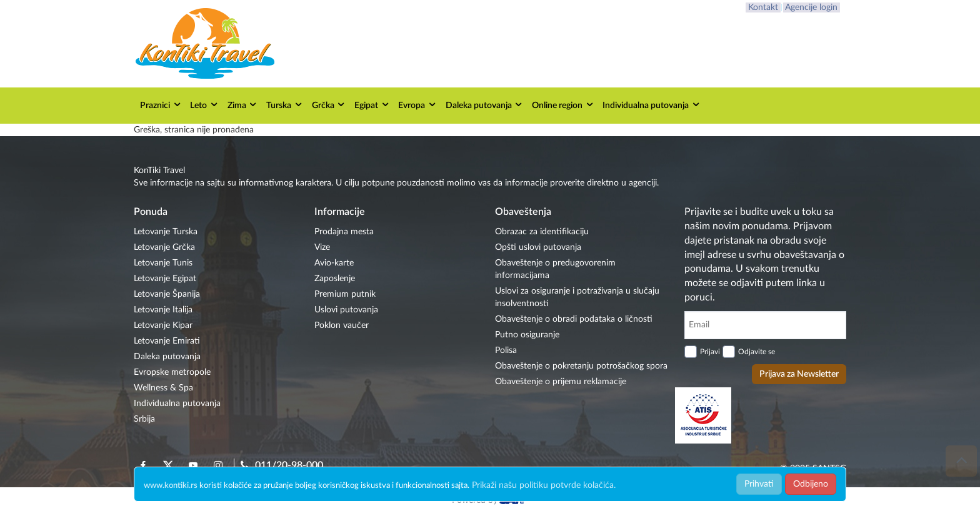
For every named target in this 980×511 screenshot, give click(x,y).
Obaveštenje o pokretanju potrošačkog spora (581, 366)
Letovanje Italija (163, 310)
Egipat (372, 105)
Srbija (144, 419)
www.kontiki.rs (171, 486)
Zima (243, 105)
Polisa (506, 350)
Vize (322, 247)
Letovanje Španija (167, 294)
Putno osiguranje (527, 335)
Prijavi (710, 352)
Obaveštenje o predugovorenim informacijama (555, 269)
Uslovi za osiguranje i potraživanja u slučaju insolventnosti (577, 297)
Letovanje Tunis (163, 263)
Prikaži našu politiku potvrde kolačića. (544, 485)
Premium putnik (345, 294)
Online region (563, 105)
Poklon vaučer (342, 325)
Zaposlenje (335, 279)
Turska (285, 105)
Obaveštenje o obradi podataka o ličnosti (574, 319)
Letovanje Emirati (167, 341)
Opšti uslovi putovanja (538, 247)
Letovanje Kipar (163, 325)
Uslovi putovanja (346, 310)
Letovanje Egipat (165, 279)
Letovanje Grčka (164, 247)
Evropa (417, 105)
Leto (204, 105)
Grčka (329, 105)
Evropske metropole (172, 372)
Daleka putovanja (485, 105)
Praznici (161, 105)
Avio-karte (334, 263)
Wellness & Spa (163, 388)
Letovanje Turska (166, 232)
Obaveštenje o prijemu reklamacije (561, 382)
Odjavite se (757, 352)
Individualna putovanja (652, 105)
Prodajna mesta (344, 232)
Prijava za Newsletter (799, 374)
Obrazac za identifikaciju (542, 232)
